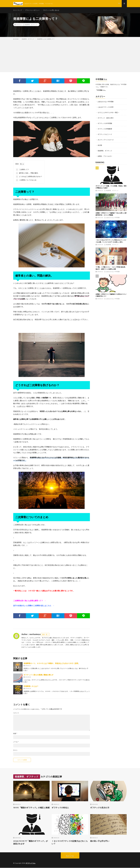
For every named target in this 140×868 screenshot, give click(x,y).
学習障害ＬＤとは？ (31, 686)
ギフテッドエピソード (105, 134)
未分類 (100, 145)
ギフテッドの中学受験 (105, 123)
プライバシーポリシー (32, 10)
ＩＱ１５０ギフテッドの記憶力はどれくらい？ (70, 842)
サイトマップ (18, 10)
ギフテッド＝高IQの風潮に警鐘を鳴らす (39, 675)
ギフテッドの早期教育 (105, 128)
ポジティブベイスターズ (106, 139)
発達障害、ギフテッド (31, 25)
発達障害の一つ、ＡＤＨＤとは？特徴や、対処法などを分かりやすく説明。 (52, 663)
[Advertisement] (70, 56)
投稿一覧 (45, 635)
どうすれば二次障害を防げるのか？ (29, 177)
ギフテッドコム (31, 863)
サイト (15, 750)
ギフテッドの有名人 (60, 808)
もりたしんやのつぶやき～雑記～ (108, 112)
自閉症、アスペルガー (105, 155)
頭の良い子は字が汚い (100, 841)
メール (16, 742)
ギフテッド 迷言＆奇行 (106, 118)
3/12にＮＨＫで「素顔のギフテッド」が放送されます (31, 842)
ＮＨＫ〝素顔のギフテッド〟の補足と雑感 (31, 808)
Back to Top (70, 856)
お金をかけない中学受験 (106, 102)
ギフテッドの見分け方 (100, 808)
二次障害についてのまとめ (26, 180)
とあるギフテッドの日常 (106, 107)
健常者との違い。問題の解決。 (28, 173)
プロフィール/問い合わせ (51, 10)
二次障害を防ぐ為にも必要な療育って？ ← (30, 601)
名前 (15, 734)
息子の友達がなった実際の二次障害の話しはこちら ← (34, 606)
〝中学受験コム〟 (101, 90)
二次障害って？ (23, 170)
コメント (16, 713)
